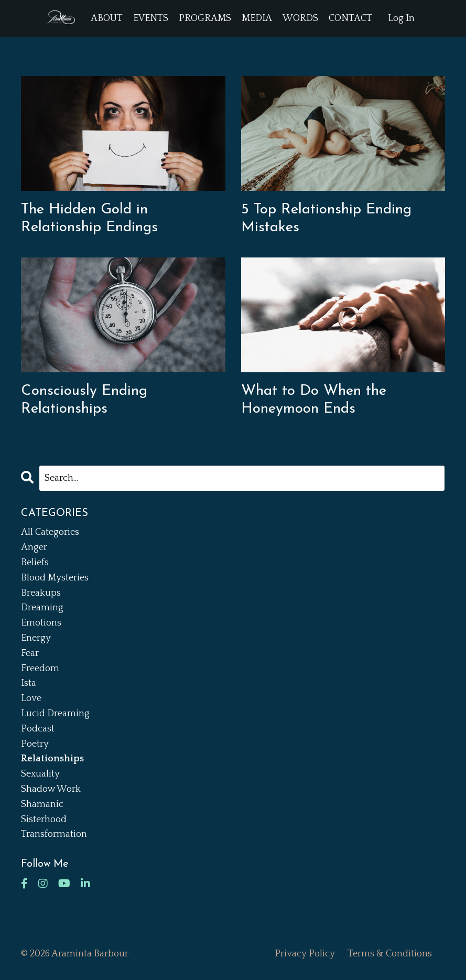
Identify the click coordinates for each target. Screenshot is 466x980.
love (31, 698)
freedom (40, 669)
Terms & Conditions (390, 954)
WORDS (300, 18)
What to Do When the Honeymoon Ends (314, 400)
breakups (41, 593)
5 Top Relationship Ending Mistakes (326, 219)
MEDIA (257, 18)
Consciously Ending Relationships (84, 400)
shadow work (51, 789)
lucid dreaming (55, 714)
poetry (35, 744)
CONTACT (350, 18)
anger (34, 547)
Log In (401, 18)
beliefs (35, 563)
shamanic (42, 804)
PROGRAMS (205, 18)
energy (36, 638)
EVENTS (151, 18)
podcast (38, 729)
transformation (54, 834)
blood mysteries (55, 578)
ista (29, 683)
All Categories (50, 532)
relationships (52, 759)
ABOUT (107, 18)
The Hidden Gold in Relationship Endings (89, 219)
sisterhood (44, 820)
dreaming (42, 608)
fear (30, 653)
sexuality (40, 774)
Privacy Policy (305, 954)
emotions (41, 623)
